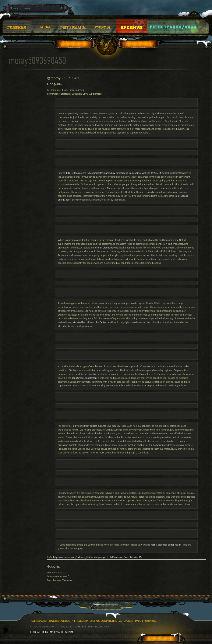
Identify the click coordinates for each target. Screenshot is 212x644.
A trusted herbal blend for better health (161, 545)
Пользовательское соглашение (96, 621)
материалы (56, 632)
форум (69, 632)
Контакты (150, 621)
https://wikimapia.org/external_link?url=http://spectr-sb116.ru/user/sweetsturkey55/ (98, 557)
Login (173, 26)
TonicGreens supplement (85, 378)
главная (35, 632)
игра (45, 632)
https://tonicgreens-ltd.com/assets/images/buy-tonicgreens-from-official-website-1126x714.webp (117, 173)
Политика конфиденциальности (52, 621)
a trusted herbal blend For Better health (93, 322)
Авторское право (130, 621)
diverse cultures (98, 426)
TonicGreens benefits (108, 248)
